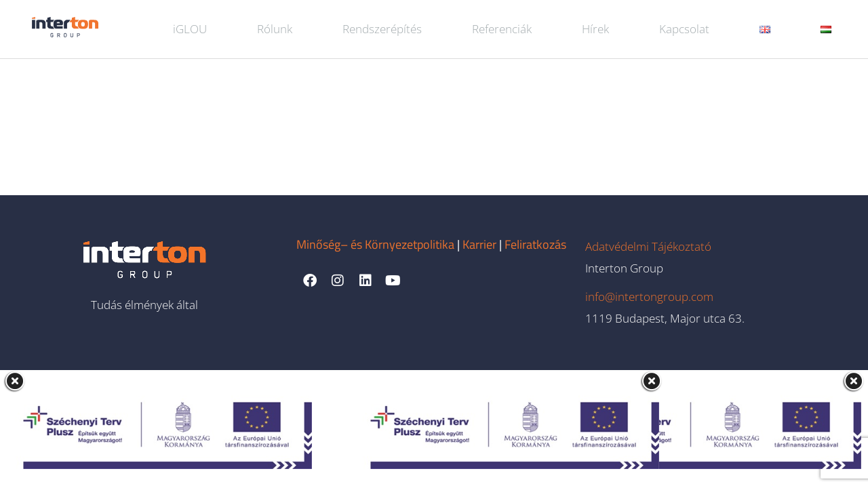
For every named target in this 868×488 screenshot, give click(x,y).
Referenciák (502, 29)
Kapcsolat (684, 29)
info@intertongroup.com (649, 297)
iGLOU (190, 29)
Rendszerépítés (382, 29)
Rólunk (275, 29)
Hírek (595, 29)
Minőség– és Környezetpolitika (375, 244)
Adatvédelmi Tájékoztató (648, 246)
